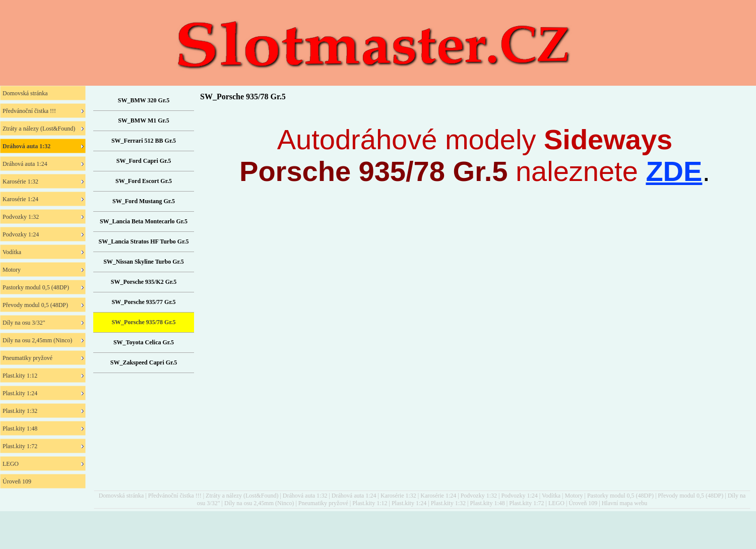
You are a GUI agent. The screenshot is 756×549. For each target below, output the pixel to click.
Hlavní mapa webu (625, 503)
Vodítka (551, 496)
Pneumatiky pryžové (323, 503)
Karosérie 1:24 (438, 496)
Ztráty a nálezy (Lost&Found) (242, 496)
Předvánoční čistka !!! (175, 496)
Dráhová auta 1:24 (354, 496)
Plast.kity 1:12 (370, 503)
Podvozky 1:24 (519, 496)
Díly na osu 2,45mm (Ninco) (259, 503)
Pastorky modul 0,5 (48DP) (620, 496)
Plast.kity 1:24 (409, 503)
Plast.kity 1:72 (526, 503)
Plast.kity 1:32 (448, 503)
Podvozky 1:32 (479, 496)
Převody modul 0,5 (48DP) (690, 496)
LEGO (556, 503)
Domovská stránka (121, 496)
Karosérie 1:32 (398, 496)
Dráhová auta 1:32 (305, 496)
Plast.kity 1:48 (487, 503)
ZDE (674, 171)
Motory (574, 496)
